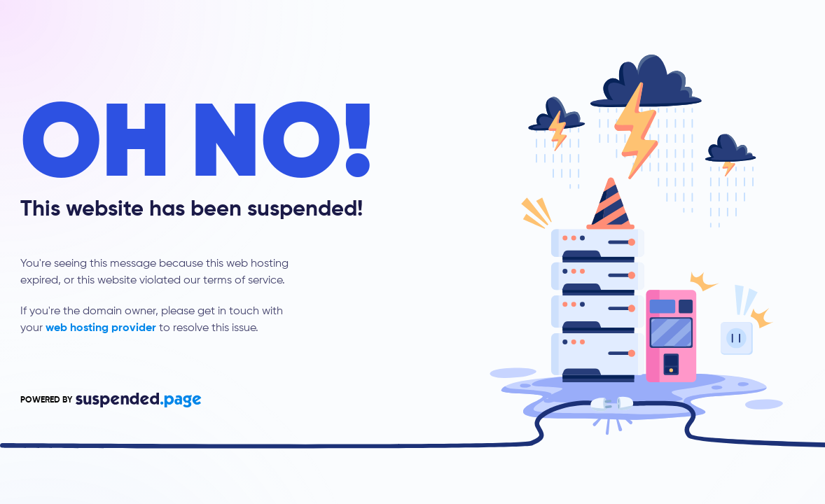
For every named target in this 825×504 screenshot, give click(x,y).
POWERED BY (111, 400)
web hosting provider (101, 328)
